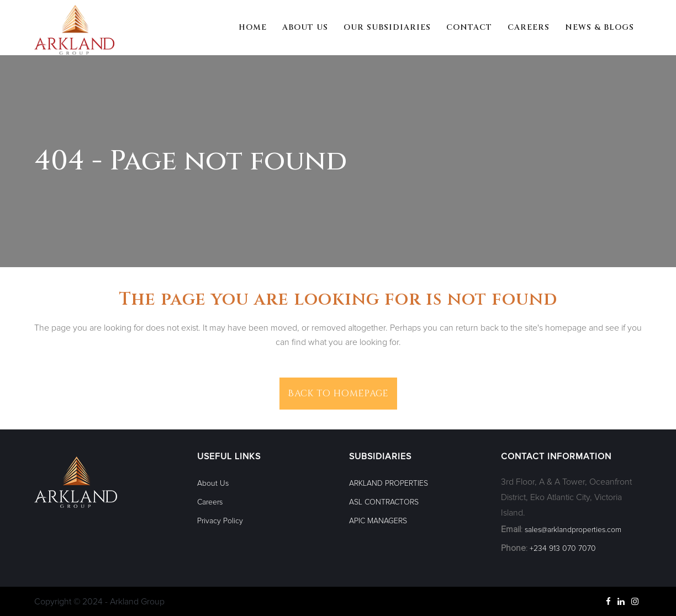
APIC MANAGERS (378, 521)
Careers (210, 502)
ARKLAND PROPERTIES (389, 484)
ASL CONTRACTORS (384, 502)
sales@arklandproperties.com (573, 530)
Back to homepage (338, 394)
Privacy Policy (220, 521)
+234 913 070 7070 (563, 549)
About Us (213, 484)
